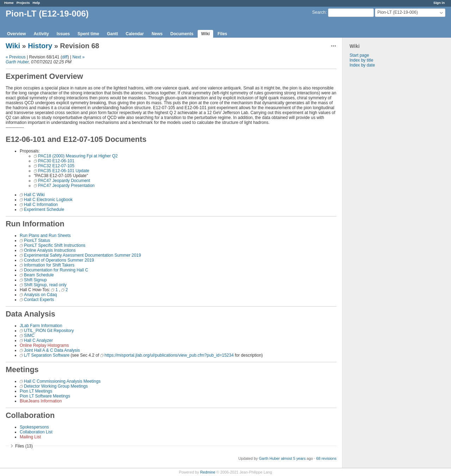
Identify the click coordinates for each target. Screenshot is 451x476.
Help (36, 3)
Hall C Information (41, 205)
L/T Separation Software (47, 355)
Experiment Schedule (44, 209)
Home (9, 3)
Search (319, 12)
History (40, 46)
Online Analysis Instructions (50, 250)
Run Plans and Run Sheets (45, 236)
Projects (23, 3)
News (157, 34)
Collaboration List (36, 432)
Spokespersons (34, 427)
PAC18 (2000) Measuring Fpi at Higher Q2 (78, 156)
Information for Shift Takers (49, 265)
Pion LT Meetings (36, 391)
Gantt (112, 34)
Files (222, 34)
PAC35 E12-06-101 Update (64, 171)
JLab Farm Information (41, 326)
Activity (41, 34)
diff (65, 57)
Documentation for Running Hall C (56, 270)
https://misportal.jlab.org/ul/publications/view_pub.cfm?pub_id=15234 (169, 355)
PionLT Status (37, 240)
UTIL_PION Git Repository (49, 331)
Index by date (362, 65)
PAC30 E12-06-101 (56, 161)
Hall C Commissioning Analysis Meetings (62, 381)
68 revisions (326, 458)
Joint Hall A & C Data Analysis (52, 350)
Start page (359, 55)
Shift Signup (35, 280)
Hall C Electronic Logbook (48, 200)
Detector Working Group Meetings (56, 386)
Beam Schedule (39, 275)
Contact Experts (39, 300)
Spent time (88, 34)
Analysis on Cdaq (40, 295)
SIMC (29, 336)
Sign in (439, 3)
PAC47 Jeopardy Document (64, 181)
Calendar (135, 34)
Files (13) (24, 446)
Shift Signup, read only (45, 285)
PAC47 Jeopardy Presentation (66, 186)
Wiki (206, 34)
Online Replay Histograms (44, 345)
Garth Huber (17, 62)
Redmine (208, 472)
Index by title (361, 60)
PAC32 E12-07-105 (56, 166)
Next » (78, 57)
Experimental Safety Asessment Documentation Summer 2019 (82, 255)
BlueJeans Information (41, 401)
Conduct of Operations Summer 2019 (59, 260)
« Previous (16, 57)
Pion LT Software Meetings (45, 396)
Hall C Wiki (34, 195)
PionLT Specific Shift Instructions (55, 245)
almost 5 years (293, 458)
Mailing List (30, 437)
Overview (16, 34)
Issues (63, 34)
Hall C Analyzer (38, 340)
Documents (182, 34)
